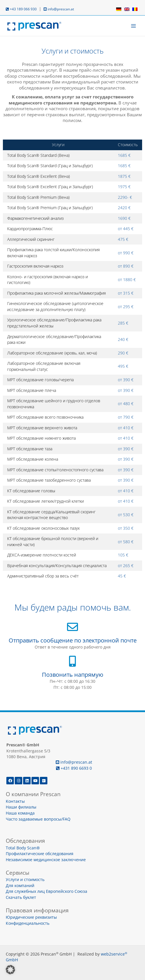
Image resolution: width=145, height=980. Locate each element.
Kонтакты (15, 801)
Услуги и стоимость (25, 879)
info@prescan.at (59, 9)
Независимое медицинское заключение (46, 860)
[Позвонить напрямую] (72, 661)
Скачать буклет (21, 897)
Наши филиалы (21, 807)
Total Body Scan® (23, 848)
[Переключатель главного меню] (134, 26)
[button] (10, 970)
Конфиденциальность (28, 923)
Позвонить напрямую (73, 675)
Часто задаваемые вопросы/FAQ (38, 819)
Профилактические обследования (40, 854)
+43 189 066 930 (21, 9)
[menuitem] (119, 9)
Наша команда (20, 813)
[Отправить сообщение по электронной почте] (72, 627)
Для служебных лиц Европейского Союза (47, 891)
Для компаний (20, 885)
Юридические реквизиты (31, 917)
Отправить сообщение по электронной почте (73, 640)
